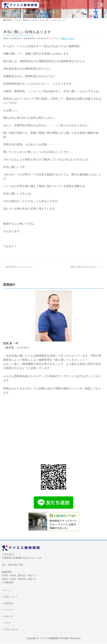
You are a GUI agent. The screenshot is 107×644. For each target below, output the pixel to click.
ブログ (7, 623)
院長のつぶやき (68, 38)
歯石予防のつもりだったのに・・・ (21, 267)
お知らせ (9, 616)
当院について (11, 597)
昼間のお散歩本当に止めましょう (87, 267)
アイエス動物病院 (49, 638)
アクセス (9, 610)
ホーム (7, 590)
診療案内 (9, 603)
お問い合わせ (11, 629)
